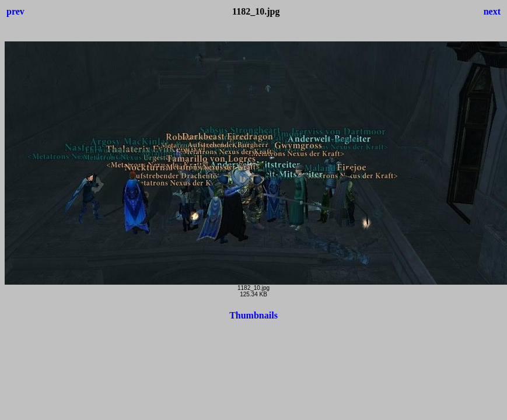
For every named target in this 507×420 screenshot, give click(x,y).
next (492, 11)
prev (15, 11)
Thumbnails (254, 315)
